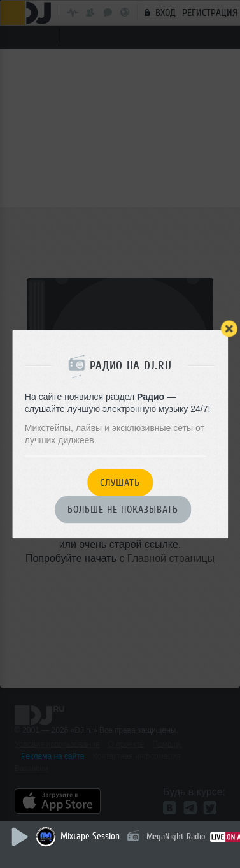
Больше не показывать (123, 510)
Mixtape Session (90, 836)
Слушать (120, 483)
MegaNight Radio (176, 836)
